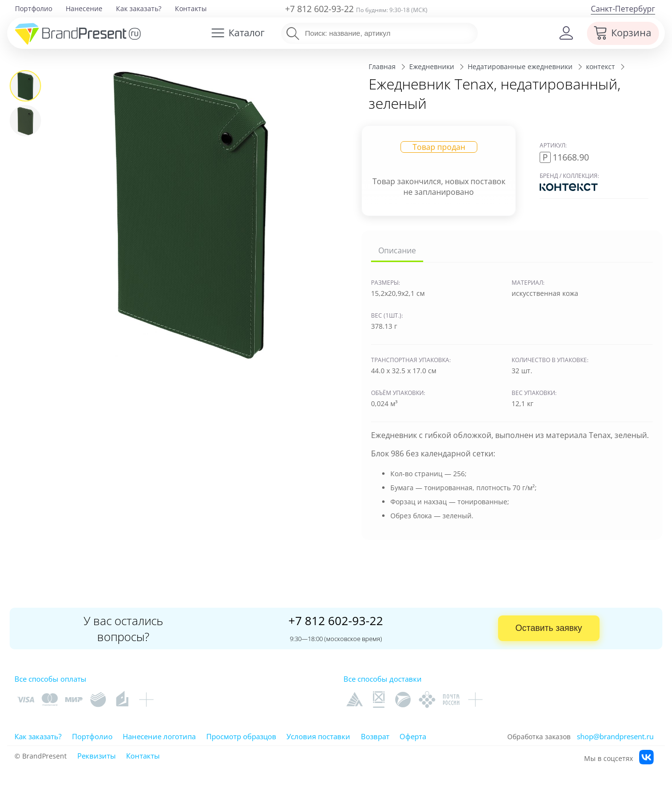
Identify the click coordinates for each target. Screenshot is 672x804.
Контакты (191, 8)
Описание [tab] (397, 250)
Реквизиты (97, 756)
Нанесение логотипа (159, 736)
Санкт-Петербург (623, 9)
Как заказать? (139, 8)
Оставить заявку (549, 628)
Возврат (375, 736)
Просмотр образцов (241, 736)
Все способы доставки (383, 679)
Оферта (413, 736)
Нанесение (84, 8)
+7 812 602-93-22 (319, 9)
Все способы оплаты (50, 679)
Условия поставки (318, 736)
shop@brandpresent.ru (615, 736)
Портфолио (34, 8)
